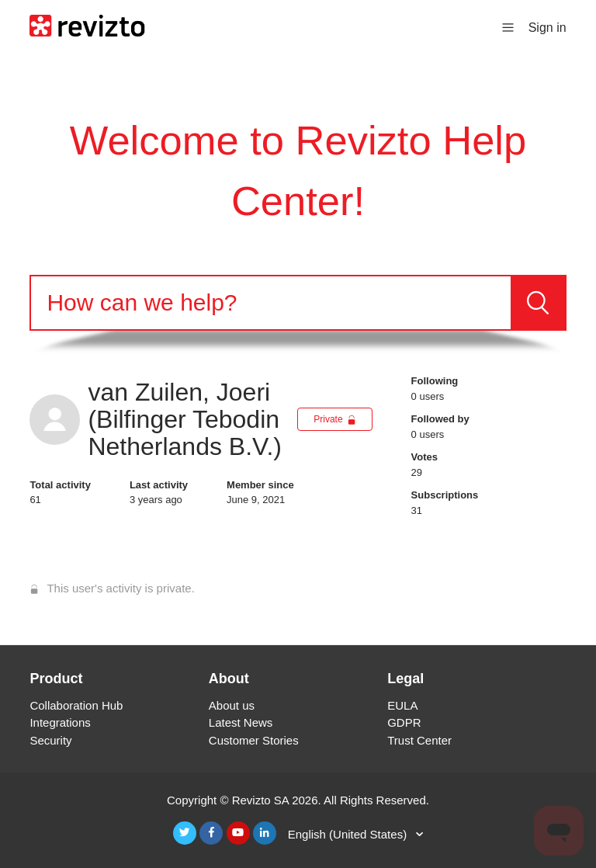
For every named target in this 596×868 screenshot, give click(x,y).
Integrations (60, 722)
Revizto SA (260, 800)
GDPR (404, 722)
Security (50, 740)
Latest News (241, 722)
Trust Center (419, 740)
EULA (402, 705)
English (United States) (349, 834)
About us (232, 705)
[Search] (270, 303)
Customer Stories (254, 740)
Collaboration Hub (76, 705)
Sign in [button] (547, 28)
